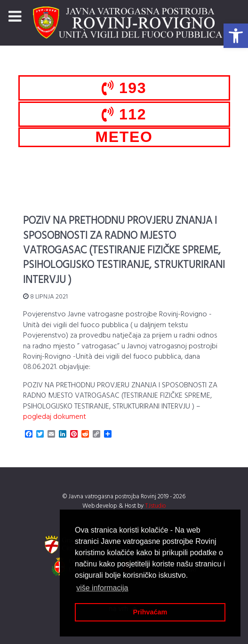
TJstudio (156, 506)
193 (124, 88)
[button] (236, 36)
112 (124, 114)
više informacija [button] (102, 588)
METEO (124, 137)
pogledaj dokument (55, 417)
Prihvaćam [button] (150, 612)
